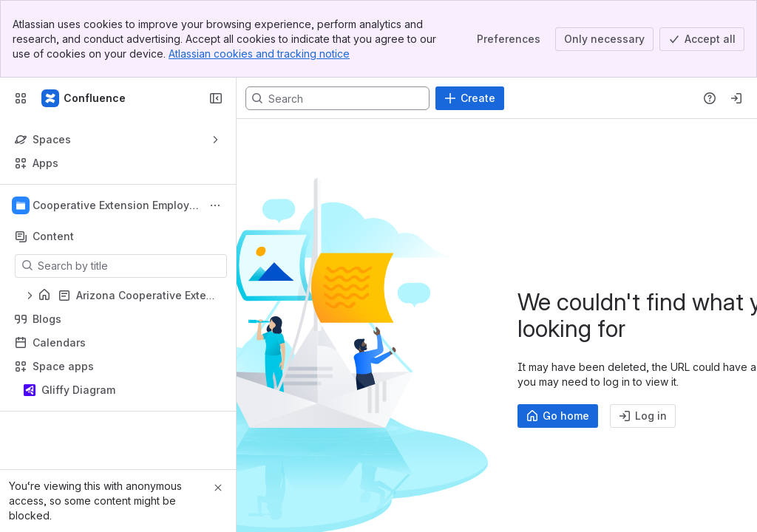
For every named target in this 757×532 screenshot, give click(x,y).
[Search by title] (130, 266)
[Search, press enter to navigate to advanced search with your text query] (337, 98)
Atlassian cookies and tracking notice (259, 54)
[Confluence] (84, 98)
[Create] (470, 98)
